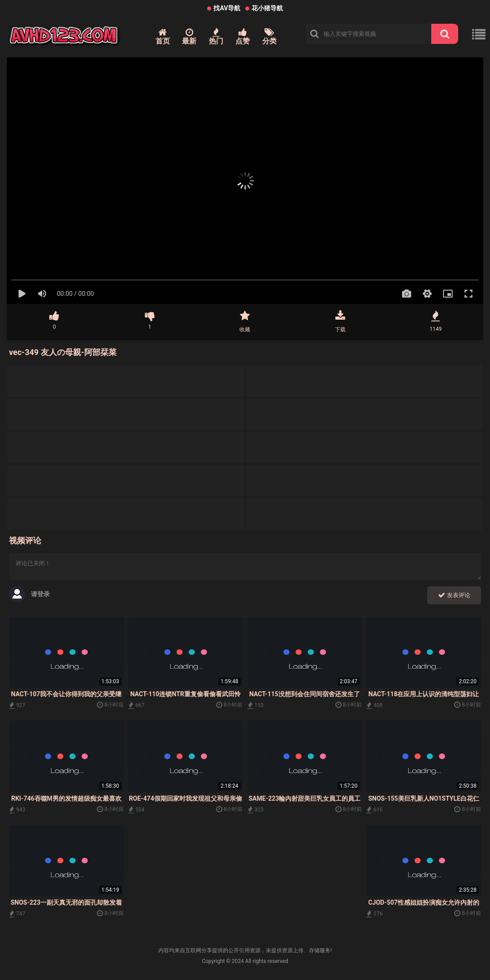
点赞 (243, 37)
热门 (216, 37)
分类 (269, 37)
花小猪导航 (267, 8)
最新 (189, 37)
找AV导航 (227, 8)
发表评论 (454, 595)
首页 (163, 37)
